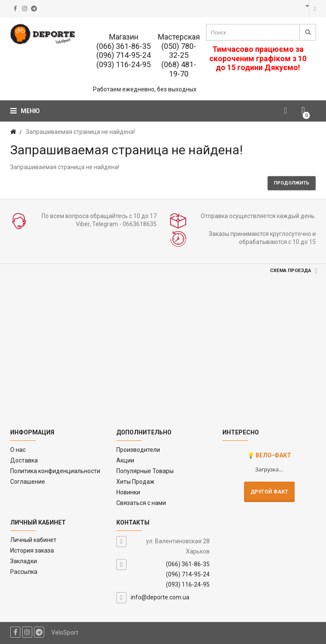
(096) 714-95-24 (124, 55)
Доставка (24, 460)
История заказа (32, 550)
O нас (18, 450)
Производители (138, 450)
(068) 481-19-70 (179, 69)
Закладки (24, 561)
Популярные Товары (145, 471)
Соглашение (28, 482)
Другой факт (269, 492)
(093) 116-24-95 (124, 64)
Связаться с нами (141, 503)
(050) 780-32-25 (179, 51)
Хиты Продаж (135, 482)
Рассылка (24, 572)
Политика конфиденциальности (55, 471)
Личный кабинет (33, 540)
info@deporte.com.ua (160, 597)
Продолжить (292, 183)
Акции (125, 460)
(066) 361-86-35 (124, 46)
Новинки (128, 492)
